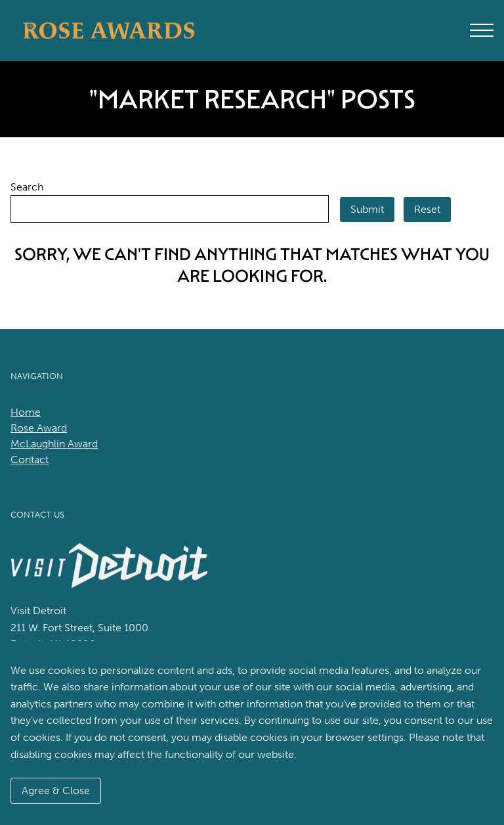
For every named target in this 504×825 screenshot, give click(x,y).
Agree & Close (56, 791)
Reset (427, 209)
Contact (30, 459)
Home (26, 412)
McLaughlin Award (54, 444)
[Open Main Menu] (482, 30)
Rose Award (39, 428)
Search (27, 187)
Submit (367, 209)
